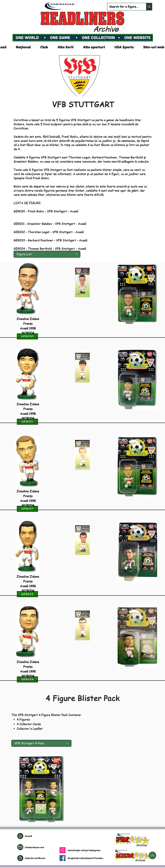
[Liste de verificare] (39, 858)
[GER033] (27, 594)
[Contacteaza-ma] (35, 847)
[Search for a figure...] (124, 7)
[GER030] (27, 336)
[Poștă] (20, 847)
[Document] (20, 858)
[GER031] (27, 422)
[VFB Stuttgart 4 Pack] (41, 743)
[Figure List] (47, 254)
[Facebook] (63, 858)
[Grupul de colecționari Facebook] (86, 858)
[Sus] (152, 855)
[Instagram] (63, 850)
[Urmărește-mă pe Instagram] (92, 850)
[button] (26, 47)
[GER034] (27, 679)
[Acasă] (20, 836)
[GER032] (27, 509)
